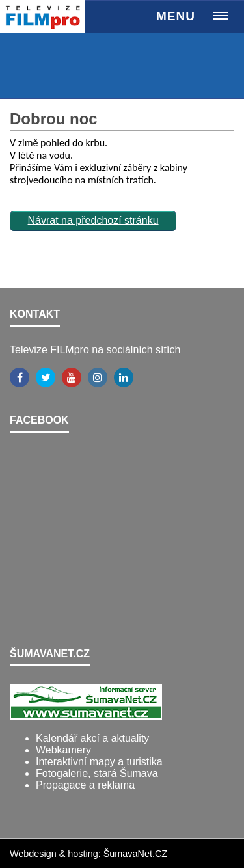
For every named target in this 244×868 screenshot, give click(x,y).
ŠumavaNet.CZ (135, 854)
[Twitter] (46, 377)
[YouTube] (72, 377)
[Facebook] (20, 377)
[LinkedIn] (124, 377)
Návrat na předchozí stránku (93, 220)
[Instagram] (98, 377)
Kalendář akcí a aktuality (92, 738)
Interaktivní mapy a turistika (99, 762)
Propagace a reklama (85, 785)
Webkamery (63, 750)
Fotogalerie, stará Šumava (97, 773)
